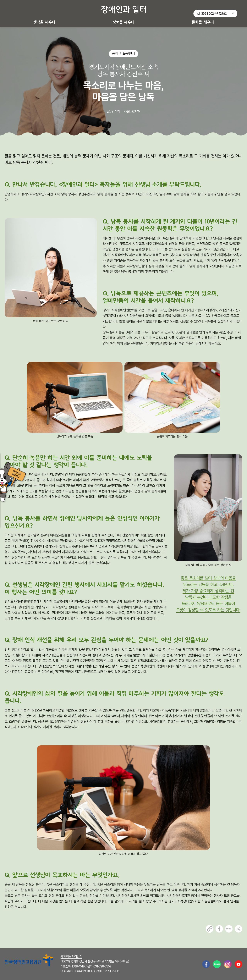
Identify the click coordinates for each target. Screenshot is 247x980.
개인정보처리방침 (71, 956)
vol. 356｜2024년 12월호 (211, 14)
